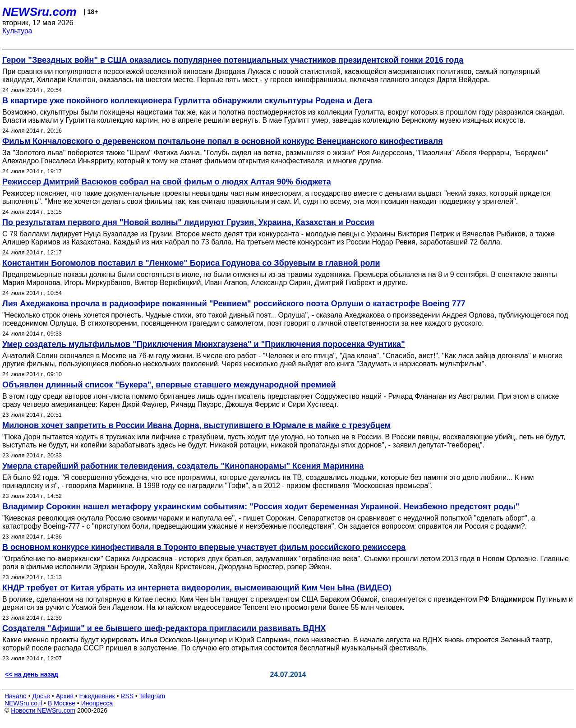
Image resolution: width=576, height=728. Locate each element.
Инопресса (97, 703)
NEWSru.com (39, 12)
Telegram (152, 696)
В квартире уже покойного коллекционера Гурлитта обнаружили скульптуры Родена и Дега (187, 101)
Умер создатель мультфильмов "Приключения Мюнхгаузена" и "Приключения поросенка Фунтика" (204, 344)
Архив (65, 696)
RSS (127, 696)
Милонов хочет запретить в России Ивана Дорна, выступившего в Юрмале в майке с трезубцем (196, 425)
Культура (17, 31)
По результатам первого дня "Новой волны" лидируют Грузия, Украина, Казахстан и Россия (188, 222)
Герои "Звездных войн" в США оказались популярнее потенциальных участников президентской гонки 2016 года (233, 60)
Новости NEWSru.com (43, 710)
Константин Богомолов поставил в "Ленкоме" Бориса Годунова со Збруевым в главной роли (191, 263)
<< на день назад (32, 674)
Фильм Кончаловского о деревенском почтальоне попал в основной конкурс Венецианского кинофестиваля (223, 141)
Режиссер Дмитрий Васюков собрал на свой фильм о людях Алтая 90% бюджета (167, 182)
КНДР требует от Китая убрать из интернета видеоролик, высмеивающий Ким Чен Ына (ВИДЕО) (197, 588)
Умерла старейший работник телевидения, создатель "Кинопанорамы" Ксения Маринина (183, 466)
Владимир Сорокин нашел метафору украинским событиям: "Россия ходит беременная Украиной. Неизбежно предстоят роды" (261, 507)
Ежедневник (97, 696)
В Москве (62, 703)
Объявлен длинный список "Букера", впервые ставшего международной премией (169, 385)
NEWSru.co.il (23, 703)
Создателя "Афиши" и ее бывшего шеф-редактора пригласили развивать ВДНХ (164, 628)
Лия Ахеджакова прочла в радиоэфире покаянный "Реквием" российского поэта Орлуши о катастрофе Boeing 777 (234, 304)
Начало (16, 696)
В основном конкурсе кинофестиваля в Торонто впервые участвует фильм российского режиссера (204, 547)
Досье (41, 696)
